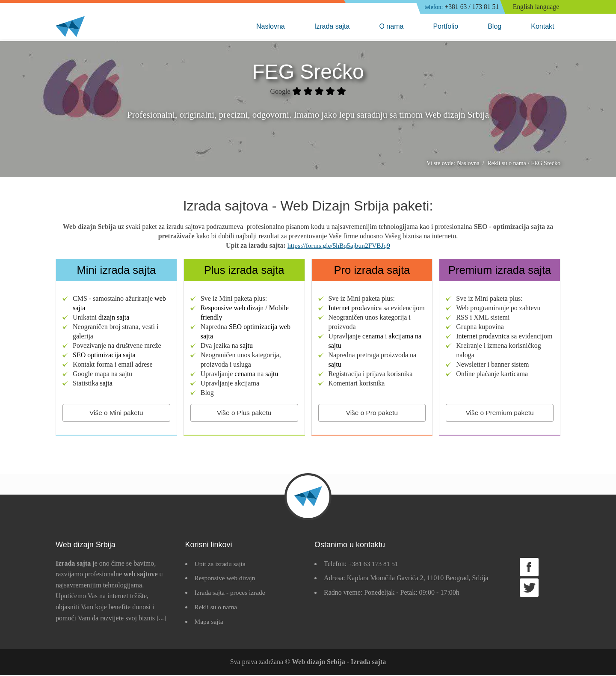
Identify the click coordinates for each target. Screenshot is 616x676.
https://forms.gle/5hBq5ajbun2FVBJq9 (339, 246)
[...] (161, 619)
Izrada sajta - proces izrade (231, 594)
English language (537, 7)
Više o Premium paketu (500, 414)
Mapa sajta (210, 623)
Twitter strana (529, 589)
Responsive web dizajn (226, 580)
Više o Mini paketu (116, 414)
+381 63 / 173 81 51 (459, 7)
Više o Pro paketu (372, 414)
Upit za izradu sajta (221, 565)
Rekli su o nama (217, 608)
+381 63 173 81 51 (374, 565)
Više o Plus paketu (244, 414)
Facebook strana (529, 568)
